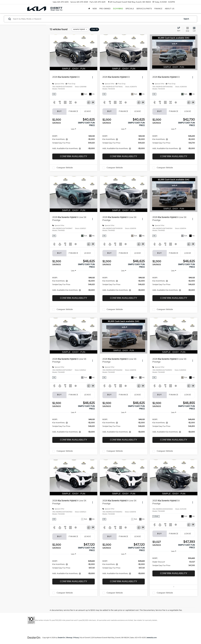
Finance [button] (158, 9)
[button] (95, 52)
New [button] (95, 9)
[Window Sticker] (93, 102)
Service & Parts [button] (144, 9)
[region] (74, 142)
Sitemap (69, 638)
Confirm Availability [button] (74, 156)
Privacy (76, 638)
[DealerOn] (34, 638)
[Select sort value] (179, 29)
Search (186, 19)
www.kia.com (152, 638)
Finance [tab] (73, 111)
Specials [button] (130, 9)
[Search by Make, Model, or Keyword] (97, 19)
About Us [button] (170, 9)
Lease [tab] (88, 111)
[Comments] (89, 102)
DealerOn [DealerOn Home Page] (61, 638)
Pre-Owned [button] (105, 9)
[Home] (89, 9)
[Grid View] (187, 29)
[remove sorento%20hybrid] (80, 29)
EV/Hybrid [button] (118, 9)
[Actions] (92, 77)
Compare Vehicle (65, 168)
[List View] (194, 29)
